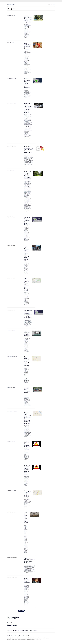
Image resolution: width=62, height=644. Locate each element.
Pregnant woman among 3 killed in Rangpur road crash (27, 470)
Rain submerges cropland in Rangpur (28, 46)
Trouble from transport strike (27, 390)
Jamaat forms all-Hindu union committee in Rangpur (28, 83)
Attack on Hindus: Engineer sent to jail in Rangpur (30, 560)
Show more (21, 611)
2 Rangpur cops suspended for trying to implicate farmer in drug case (27, 417)
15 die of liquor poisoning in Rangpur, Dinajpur (27, 221)
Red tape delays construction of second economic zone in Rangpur (28, 108)
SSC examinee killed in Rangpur (27, 333)
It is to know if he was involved (27, 580)
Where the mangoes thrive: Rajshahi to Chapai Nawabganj (28, 175)
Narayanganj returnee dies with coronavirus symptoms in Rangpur (28, 314)
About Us (10, 631)
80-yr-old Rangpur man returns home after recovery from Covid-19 (27, 253)
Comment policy (24, 631)
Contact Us (16, 631)
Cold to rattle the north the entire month (26, 518)
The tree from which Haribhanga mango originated (28, 19)
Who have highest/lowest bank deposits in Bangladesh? (29, 149)
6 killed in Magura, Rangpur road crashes (27, 446)
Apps (31, 631)
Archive (35, 631)
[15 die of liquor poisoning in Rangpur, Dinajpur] (37, 219)
